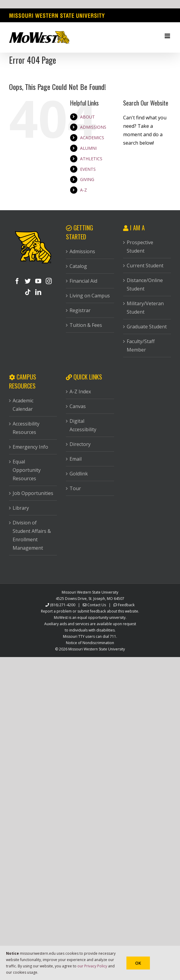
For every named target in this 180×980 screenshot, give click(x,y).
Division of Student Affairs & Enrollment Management (32, 535)
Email (76, 459)
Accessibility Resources (26, 428)
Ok (138, 963)
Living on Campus (90, 296)
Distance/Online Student (145, 284)
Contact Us (97, 605)
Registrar (80, 310)
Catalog (78, 266)
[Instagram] (49, 281)
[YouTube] (38, 281)
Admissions (82, 251)
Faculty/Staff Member (141, 346)
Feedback (126, 605)
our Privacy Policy (92, 966)
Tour (75, 488)
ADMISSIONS (93, 127)
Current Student (145, 266)
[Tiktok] (28, 292)
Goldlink (79, 474)
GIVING (87, 179)
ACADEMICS (92, 138)
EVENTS (88, 169)
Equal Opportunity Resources (27, 470)
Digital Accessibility (83, 425)
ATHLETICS (91, 159)
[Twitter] (28, 281)
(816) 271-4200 (63, 605)
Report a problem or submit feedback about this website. (90, 611)
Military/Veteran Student (145, 308)
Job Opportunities (33, 493)
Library (21, 508)
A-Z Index (80, 392)
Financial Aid (83, 281)
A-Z (84, 190)
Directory (80, 444)
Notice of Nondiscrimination (90, 643)
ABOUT (87, 117)
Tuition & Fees (86, 325)
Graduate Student (147, 327)
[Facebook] (17, 281)
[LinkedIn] (38, 292)
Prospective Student (140, 247)
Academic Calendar (23, 405)
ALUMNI (88, 148)
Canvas (78, 406)
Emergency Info (30, 447)
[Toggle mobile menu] (168, 36)
